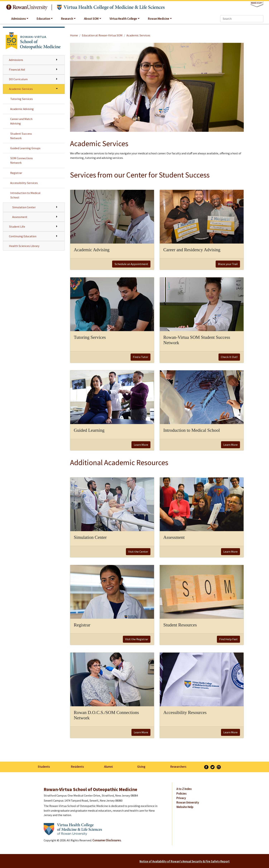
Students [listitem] (44, 767)
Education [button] (43, 19)
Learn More (141, 445)
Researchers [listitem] (178, 767)
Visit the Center (138, 552)
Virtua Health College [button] (123, 19)
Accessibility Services (24, 183)
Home (74, 35)
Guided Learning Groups (25, 148)
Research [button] (67, 19)
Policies (181, 794)
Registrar (16, 173)
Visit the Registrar (137, 639)
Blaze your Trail (228, 264)
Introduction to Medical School (25, 195)
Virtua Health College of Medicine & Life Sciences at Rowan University (111, 7)
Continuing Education (23, 236)
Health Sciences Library (24, 246)
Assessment (20, 217)
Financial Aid (17, 69)
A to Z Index (184, 789)
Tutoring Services (21, 99)
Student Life (17, 227)
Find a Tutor (140, 357)
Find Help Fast (228, 639)
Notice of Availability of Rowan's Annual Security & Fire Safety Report (185, 861)
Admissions (16, 60)
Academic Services (21, 89)
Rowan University (27, 7)
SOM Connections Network (21, 160)
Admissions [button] (19, 19)
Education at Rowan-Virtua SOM (102, 35)
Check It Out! (229, 357)
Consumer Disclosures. (107, 840)
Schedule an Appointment (131, 264)
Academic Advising (22, 109)
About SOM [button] (91, 19)
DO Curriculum (18, 79)
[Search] (242, 19)
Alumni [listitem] (108, 767)
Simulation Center (24, 207)
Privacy (181, 798)
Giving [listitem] (141, 767)
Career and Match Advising (21, 121)
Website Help (185, 807)
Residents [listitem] (77, 767)
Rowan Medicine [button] (159, 19)
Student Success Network (21, 136)
